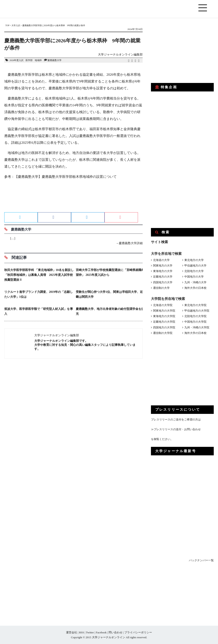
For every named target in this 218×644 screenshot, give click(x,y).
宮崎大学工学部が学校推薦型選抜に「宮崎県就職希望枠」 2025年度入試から (110, 272)
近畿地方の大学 (163, 277)
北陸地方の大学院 (195, 316)
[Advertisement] (73, 197)
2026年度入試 (16, 60)
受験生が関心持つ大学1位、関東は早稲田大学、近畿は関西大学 (109, 294)
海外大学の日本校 (195, 288)
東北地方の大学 (194, 260)
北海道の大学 (161, 260)
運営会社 (72, 632)
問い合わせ (115, 632)
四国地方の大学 (163, 282)
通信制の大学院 (163, 333)
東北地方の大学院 (195, 305)
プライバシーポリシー (138, 632)
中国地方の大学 (194, 277)
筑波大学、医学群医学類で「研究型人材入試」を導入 (39, 311)
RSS (81, 632)
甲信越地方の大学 (195, 266)
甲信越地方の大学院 (197, 311)
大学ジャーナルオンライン (109, 637)
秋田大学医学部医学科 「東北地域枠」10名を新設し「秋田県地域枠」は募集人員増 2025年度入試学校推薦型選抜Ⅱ (39, 275)
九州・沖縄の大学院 (197, 327)
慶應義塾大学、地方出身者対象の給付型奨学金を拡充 (110, 311)
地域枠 (38, 60)
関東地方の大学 (163, 266)
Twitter (90, 632)
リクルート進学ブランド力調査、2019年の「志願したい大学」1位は (39, 294)
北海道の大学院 (163, 305)
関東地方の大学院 (164, 311)
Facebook (101, 632)
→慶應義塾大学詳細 (129, 243)
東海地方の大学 (163, 271)
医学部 (29, 60)
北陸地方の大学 (194, 271)
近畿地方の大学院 (164, 322)
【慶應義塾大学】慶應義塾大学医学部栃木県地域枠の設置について (66, 177)
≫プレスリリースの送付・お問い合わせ (176, 429)
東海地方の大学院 (164, 316)
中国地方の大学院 (195, 322)
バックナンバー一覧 (201, 560)
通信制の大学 (161, 288)
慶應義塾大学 (54, 60)
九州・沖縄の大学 (195, 282)
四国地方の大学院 (164, 327)
